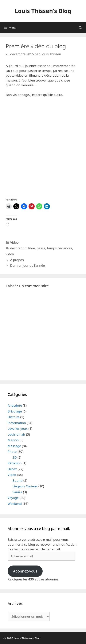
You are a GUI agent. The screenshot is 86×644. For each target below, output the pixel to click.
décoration (18, 248)
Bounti (18, 480)
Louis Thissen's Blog (43, 11)
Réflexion (15, 463)
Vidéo (14, 242)
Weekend (15, 504)
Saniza (17, 492)
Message (14, 446)
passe (41, 248)
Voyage (13, 498)
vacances (65, 248)
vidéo (10, 254)
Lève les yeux (18, 428)
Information (17, 423)
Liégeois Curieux (25, 486)
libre (32, 248)
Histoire (14, 417)
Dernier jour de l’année (27, 265)
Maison (13, 440)
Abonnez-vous (25, 571)
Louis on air (16, 434)
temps (52, 248)
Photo (12, 452)
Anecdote (15, 405)
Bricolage (15, 411)
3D (15, 457)
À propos (17, 260)
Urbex (12, 469)
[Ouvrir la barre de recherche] (80, 28)
